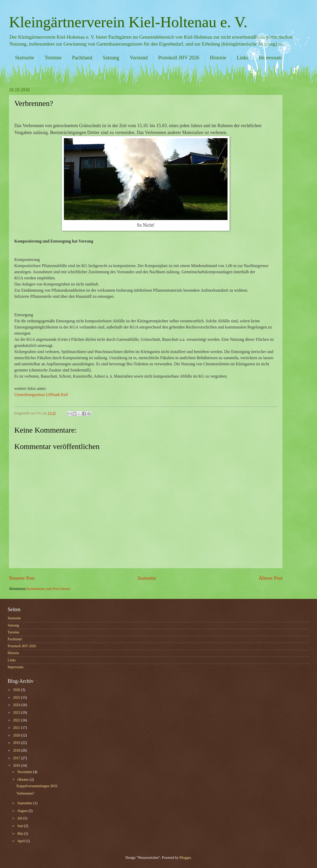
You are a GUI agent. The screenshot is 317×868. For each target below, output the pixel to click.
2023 (17, 713)
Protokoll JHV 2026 (179, 58)
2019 (17, 743)
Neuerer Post (22, 578)
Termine (53, 58)
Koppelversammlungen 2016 (37, 786)
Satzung (111, 58)
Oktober (24, 780)
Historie (218, 58)
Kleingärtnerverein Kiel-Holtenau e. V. (128, 22)
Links (243, 58)
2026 (17, 690)
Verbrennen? (25, 793)
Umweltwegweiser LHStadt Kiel (41, 395)
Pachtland (82, 58)
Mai (21, 834)
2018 (17, 750)
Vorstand (139, 58)
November (25, 772)
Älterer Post (271, 578)
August (23, 811)
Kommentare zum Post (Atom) (48, 589)
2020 (17, 735)
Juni (21, 826)
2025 (17, 697)
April (22, 841)
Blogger (185, 858)
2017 (17, 758)
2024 (17, 705)
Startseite (25, 58)
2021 (17, 728)
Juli (20, 818)
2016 (17, 766)
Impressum (15, 667)
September (25, 803)
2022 (17, 720)
